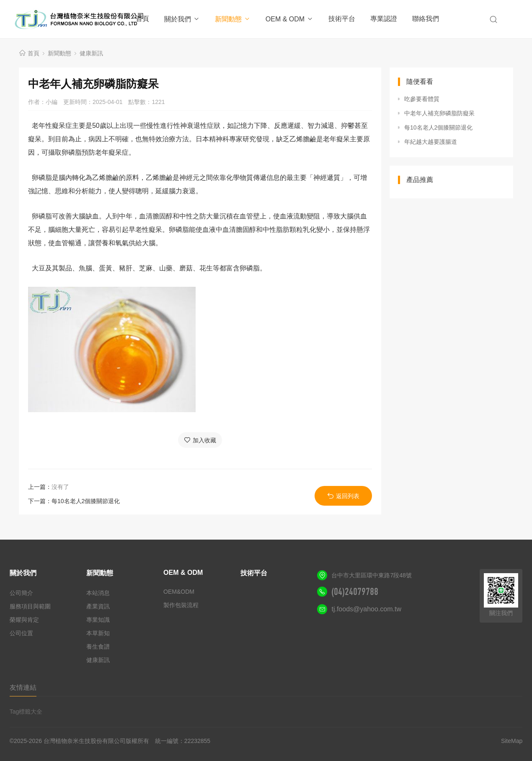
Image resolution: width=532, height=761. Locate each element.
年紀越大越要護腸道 (431, 142)
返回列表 (343, 496)
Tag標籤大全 (26, 712)
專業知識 (98, 620)
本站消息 (98, 593)
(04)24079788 (355, 592)
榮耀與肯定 (24, 620)
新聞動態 (233, 19)
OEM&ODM (179, 592)
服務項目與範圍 (30, 606)
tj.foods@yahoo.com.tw (366, 609)
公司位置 (21, 633)
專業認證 (384, 19)
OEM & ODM (289, 19)
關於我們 (182, 19)
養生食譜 (98, 647)
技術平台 (342, 19)
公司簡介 (21, 593)
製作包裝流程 (181, 605)
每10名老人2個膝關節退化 (86, 501)
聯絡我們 (426, 19)
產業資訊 (98, 606)
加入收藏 (200, 440)
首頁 (142, 19)
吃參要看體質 (422, 99)
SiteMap (512, 741)
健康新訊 (91, 53)
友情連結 (23, 687)
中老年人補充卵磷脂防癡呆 (439, 113)
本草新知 (98, 633)
